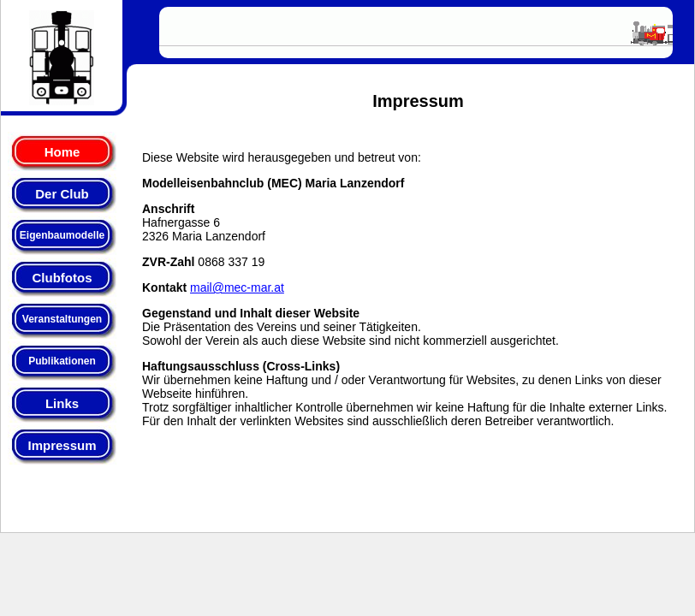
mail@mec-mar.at (237, 287)
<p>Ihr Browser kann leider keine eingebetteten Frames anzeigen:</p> (416, 32)
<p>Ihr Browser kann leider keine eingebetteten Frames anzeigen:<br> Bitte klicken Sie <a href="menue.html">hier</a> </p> (69, 257)
